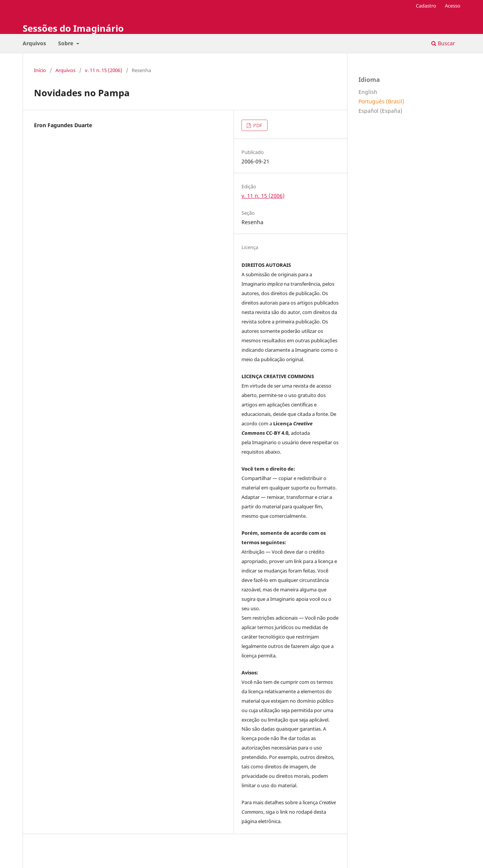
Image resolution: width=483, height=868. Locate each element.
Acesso (453, 6)
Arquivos (34, 43)
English (368, 92)
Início (40, 70)
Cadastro (426, 6)
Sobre (66, 43)
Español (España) (380, 111)
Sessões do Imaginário (73, 28)
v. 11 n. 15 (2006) (104, 70)
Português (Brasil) (381, 101)
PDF (257, 125)
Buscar (443, 43)
